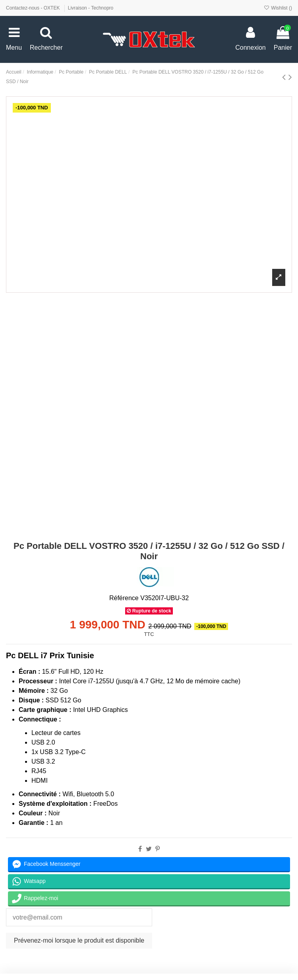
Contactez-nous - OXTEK (34, 8)
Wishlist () (278, 8)
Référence (124, 598)
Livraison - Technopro (91, 8)
